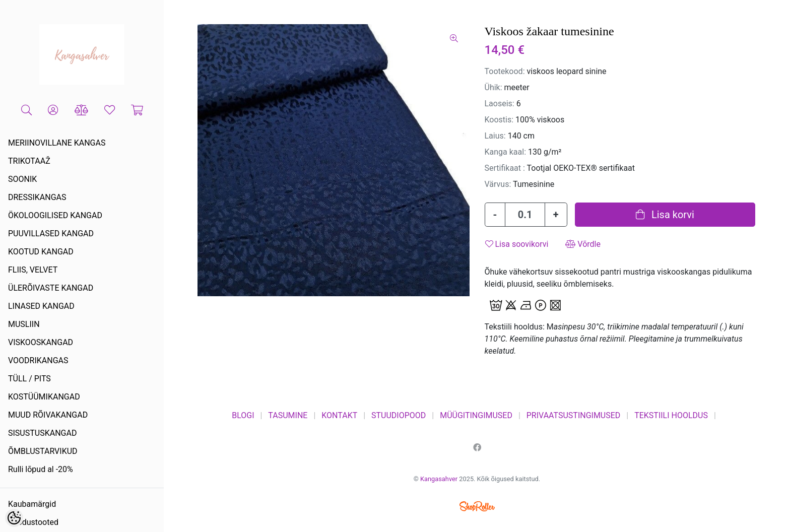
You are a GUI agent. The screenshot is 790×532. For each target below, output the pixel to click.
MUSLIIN (24, 324)
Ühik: (493, 87)
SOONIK (22, 179)
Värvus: (498, 184)
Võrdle (583, 244)
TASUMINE (288, 415)
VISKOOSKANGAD (41, 342)
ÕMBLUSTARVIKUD (43, 451)
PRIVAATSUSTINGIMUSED (574, 415)
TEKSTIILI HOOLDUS (671, 415)
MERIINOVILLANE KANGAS (57, 143)
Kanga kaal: (506, 152)
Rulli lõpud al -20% (41, 469)
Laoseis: (500, 104)
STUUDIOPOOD (399, 415)
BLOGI (243, 415)
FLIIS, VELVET (33, 270)
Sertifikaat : (505, 168)
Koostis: (499, 120)
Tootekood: (505, 71)
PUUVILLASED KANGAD (51, 234)
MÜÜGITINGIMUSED (476, 415)
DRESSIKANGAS (37, 197)
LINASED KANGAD (41, 306)
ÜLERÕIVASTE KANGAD (51, 288)
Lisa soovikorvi (517, 244)
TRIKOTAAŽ (29, 161)
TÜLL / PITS (29, 379)
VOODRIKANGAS (38, 360)
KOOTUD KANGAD (41, 252)
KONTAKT (339, 415)
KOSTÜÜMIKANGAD (44, 397)
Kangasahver (439, 479)
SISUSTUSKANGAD (42, 433)
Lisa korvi (665, 215)
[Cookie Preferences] (14, 518)
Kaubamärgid (32, 504)
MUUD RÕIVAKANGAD (48, 415)
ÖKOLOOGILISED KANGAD (55, 215)
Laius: (495, 136)
